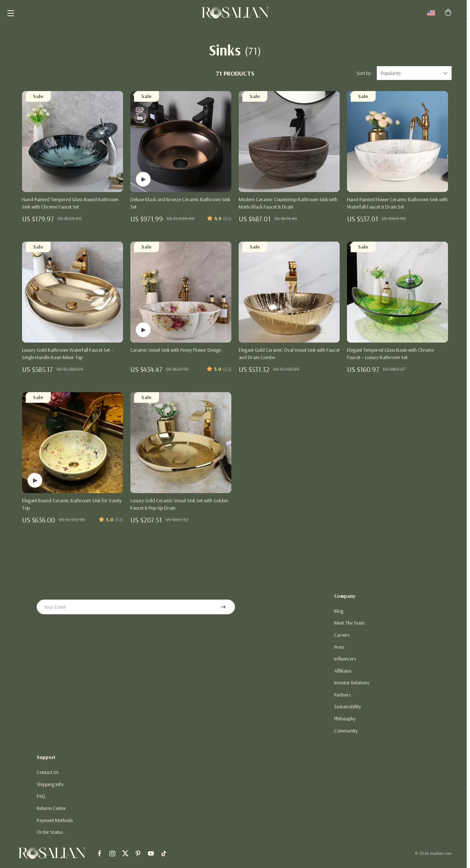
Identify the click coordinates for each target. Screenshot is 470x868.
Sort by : (365, 76)
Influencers (345, 662)
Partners (342, 699)
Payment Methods (55, 825)
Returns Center (51, 813)
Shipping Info (50, 789)
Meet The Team (349, 626)
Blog (339, 614)
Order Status (50, 838)
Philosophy (345, 723)
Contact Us (48, 777)
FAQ (41, 801)
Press (339, 650)
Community (346, 735)
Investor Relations (352, 687)
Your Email (55, 610)
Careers (342, 638)
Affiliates (343, 674)
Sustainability (348, 711)
